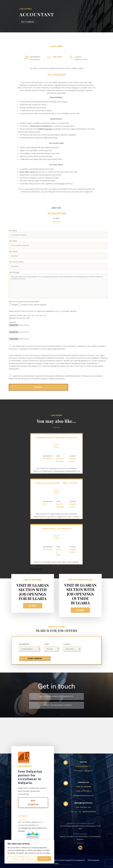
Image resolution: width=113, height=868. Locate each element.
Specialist (60, 461)
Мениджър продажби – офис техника (56, 483)
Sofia (85, 59)
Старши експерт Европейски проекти (56, 437)
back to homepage (28, 22)
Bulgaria (78, 59)
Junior (58, 555)
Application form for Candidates (57, 696)
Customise (15, 859)
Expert (60, 57)
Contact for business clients (56, 705)
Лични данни (93, 860)
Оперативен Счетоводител (56, 528)
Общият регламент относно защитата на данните (63, 860)
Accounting (35, 59)
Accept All (44, 859)
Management (48, 459)
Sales (45, 504)
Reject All (30, 859)
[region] (29, 852)
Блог (56, 863)
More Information (33, 803)
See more (33, 606)
